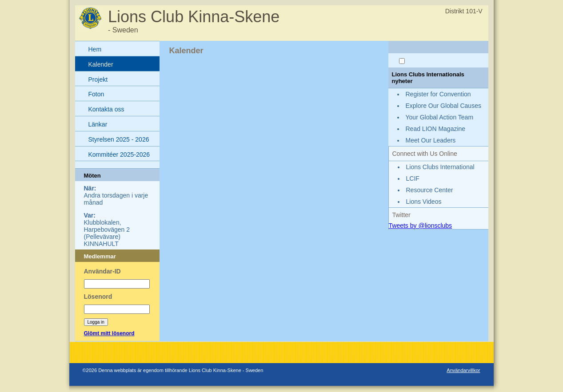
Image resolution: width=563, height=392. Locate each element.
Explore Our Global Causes (443, 106)
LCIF (413, 178)
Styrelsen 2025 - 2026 (119, 139)
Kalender (101, 64)
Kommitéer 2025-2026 (119, 154)
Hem (95, 49)
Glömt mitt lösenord (109, 333)
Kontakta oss (106, 109)
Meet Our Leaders (431, 140)
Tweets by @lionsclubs (421, 226)
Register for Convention (438, 94)
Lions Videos (424, 202)
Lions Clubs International (440, 167)
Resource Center (430, 190)
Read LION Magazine (436, 129)
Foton (96, 94)
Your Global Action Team (440, 117)
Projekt (98, 79)
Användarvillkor (463, 370)
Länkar (98, 124)
